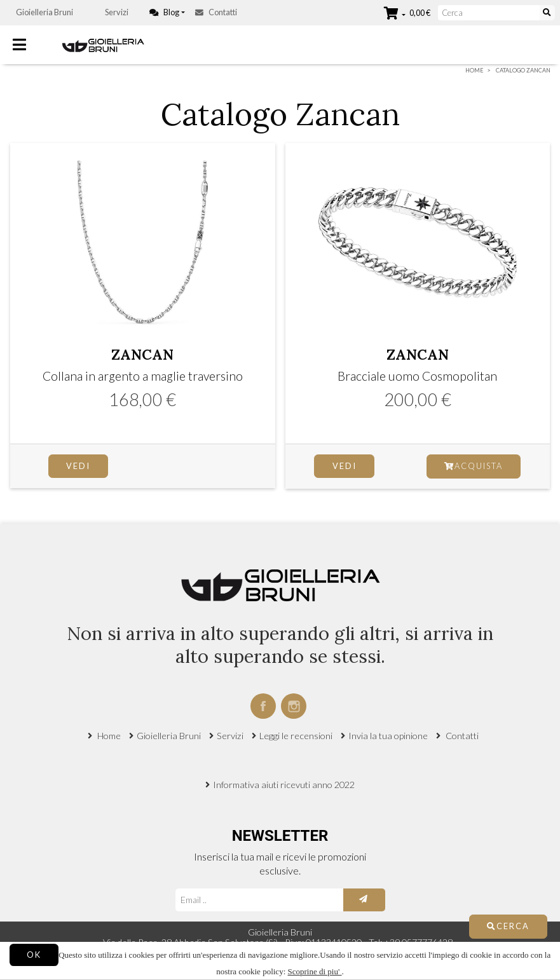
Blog (164, 12)
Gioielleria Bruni (44, 12)
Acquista (474, 466)
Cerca (508, 926)
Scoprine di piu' (315, 971)
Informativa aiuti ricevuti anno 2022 (284, 785)
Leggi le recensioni (296, 736)
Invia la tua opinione (388, 736)
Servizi (117, 12)
